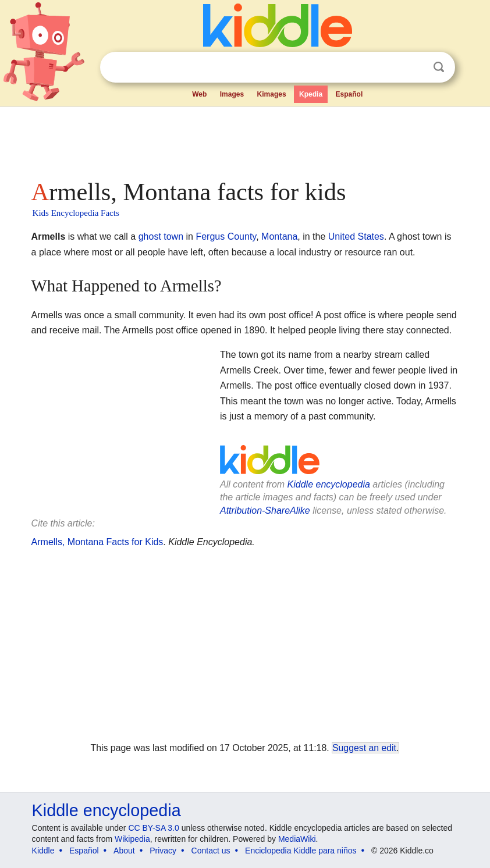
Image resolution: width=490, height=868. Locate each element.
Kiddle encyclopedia (329, 484)
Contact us (211, 851)
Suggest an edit (364, 748)
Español (349, 94)
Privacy (163, 851)
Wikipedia (132, 839)
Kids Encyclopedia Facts (76, 213)
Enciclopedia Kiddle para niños (301, 851)
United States (356, 236)
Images (232, 94)
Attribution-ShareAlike (265, 511)
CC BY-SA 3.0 (153, 828)
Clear (415, 67)
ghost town (161, 236)
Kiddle (43, 851)
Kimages (272, 94)
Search (439, 67)
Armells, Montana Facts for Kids (97, 542)
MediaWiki (297, 839)
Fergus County (226, 236)
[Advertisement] (245, 140)
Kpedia (311, 94)
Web (199, 94)
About (124, 851)
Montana (279, 236)
